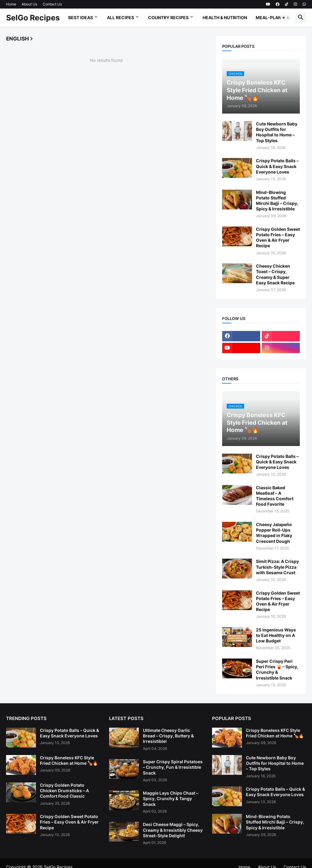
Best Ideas (81, 18)
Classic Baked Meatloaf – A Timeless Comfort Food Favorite (275, 496)
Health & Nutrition (225, 18)
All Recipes (121, 18)
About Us (29, 4)
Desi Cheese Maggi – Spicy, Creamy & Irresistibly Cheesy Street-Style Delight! (173, 830)
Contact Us (52, 4)
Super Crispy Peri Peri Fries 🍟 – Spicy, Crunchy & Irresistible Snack (277, 669)
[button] (286, 18)
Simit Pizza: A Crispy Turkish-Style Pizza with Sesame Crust (277, 567)
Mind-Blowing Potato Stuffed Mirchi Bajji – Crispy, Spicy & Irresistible (277, 201)
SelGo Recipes (33, 18)
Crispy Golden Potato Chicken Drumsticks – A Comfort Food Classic (64, 791)
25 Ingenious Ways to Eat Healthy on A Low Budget (276, 635)
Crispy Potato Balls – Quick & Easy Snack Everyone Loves (277, 166)
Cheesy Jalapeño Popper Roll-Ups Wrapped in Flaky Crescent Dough (274, 533)
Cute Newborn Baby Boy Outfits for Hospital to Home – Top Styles (277, 132)
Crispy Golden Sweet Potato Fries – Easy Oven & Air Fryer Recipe (278, 237)
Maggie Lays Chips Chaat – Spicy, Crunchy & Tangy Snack (171, 798)
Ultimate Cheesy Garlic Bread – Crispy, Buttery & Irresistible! (168, 736)
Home (11, 4)
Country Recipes (168, 18)
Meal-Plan (268, 18)
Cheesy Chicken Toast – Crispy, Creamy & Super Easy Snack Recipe (275, 274)
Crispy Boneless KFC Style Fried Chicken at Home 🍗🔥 (69, 760)
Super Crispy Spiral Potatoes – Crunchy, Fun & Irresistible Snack (173, 767)
